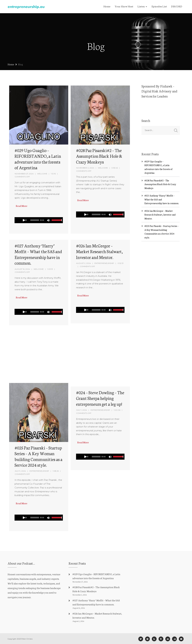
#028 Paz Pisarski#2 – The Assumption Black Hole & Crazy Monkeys (99, 156)
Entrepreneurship (104, 263)
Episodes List (159, 6)
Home (107, 6)
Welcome (42, 174)
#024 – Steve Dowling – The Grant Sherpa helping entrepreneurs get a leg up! (100, 398)
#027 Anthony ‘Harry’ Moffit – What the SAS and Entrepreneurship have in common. (38, 254)
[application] (38, 220)
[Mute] (49, 221)
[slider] (35, 220)
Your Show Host (124, 6)
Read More (21, 206)
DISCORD (177, 6)
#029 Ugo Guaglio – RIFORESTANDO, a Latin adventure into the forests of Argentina (38, 159)
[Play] (24, 220)
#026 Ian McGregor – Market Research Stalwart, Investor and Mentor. (99, 251)
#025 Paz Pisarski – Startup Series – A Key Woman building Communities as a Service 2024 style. (38, 456)
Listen (141, 6)
